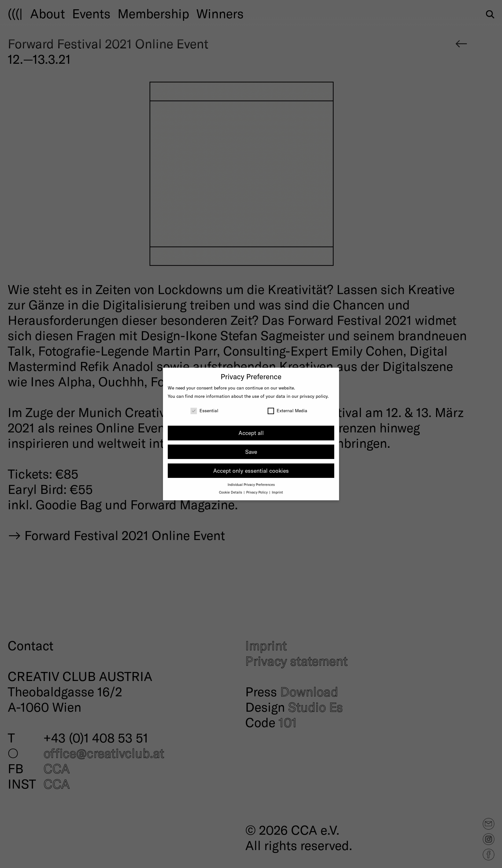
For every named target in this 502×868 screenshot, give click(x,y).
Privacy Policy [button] (257, 492)
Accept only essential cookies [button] (251, 471)
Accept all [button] (251, 433)
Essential (204, 410)
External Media (287, 410)
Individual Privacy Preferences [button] (251, 484)
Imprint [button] (277, 492)
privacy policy (314, 396)
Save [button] (251, 452)
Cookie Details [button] (231, 492)
